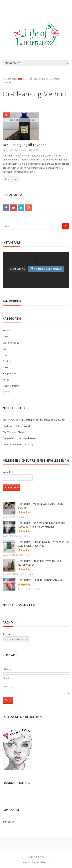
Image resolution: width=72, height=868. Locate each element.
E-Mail (7, 472)
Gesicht (7, 361)
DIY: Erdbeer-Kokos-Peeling (18, 444)
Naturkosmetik (11, 386)
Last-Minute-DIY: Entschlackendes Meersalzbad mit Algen (34, 420)
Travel (6, 392)
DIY (6, 115)
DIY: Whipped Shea (13, 432)
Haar (5, 367)
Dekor (6, 336)
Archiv (7, 634)
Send (8, 700)
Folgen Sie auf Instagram (46, 269)
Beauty (7, 330)
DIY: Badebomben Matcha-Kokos (21, 438)
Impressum (9, 822)
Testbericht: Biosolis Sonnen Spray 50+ (41, 580)
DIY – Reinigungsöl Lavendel (25, 145)
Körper (7, 380)
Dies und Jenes (11, 343)
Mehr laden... (18, 269)
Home (21, 79)
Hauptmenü (9, 373)
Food (5, 355)
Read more (11, 179)
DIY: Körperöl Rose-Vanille (17, 426)
